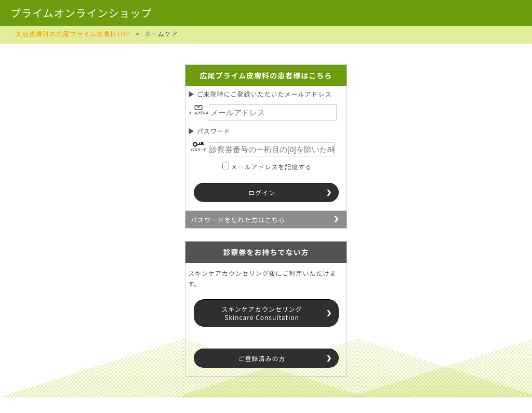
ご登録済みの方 (262, 358)
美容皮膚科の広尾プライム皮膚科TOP (73, 34)
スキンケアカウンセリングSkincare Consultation (262, 313)
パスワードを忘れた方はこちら (238, 219)
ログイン (262, 192)
